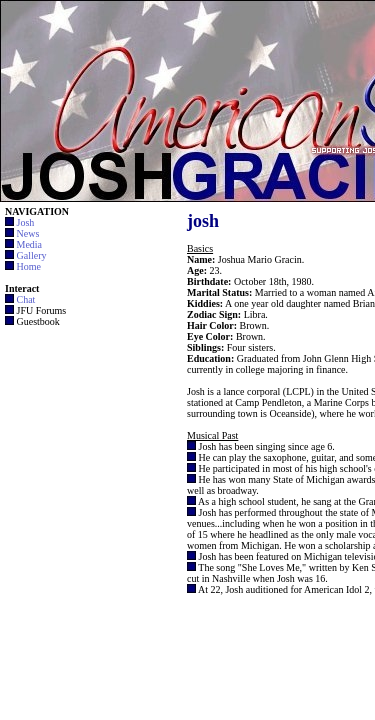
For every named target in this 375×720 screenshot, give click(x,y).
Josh (26, 222)
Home (29, 266)
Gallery (32, 255)
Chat (26, 299)
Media (30, 244)
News (28, 233)
